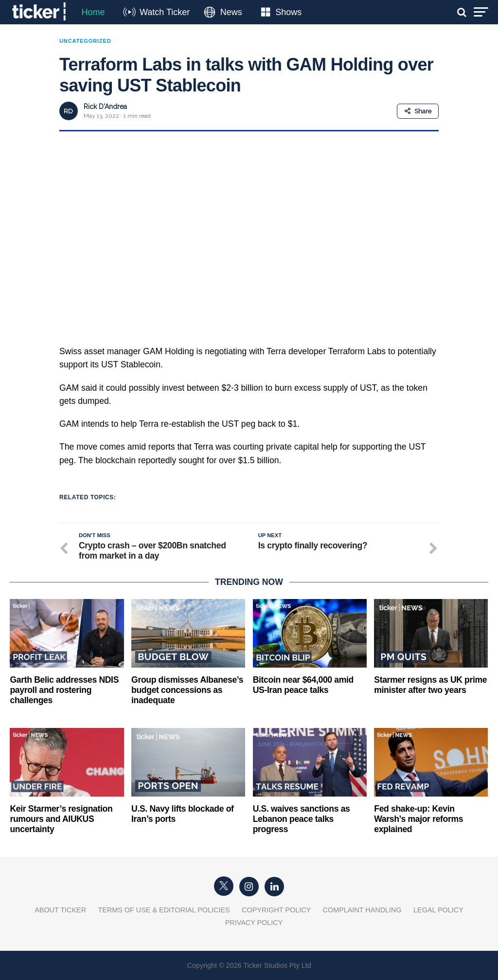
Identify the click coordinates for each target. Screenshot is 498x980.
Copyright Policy (276, 910)
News (231, 12)
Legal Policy (438, 910)
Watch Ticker (165, 12)
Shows (288, 12)
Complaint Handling (362, 910)
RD (68, 111)
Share (418, 111)
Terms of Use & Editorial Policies (164, 910)
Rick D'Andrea (105, 107)
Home (93, 12)
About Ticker (60, 910)
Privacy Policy (254, 923)
